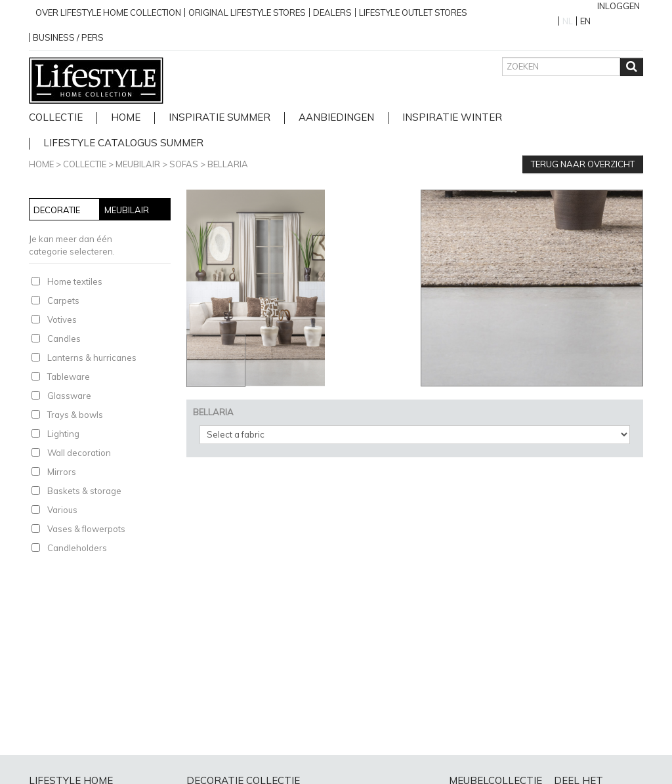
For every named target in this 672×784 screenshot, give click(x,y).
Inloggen (619, 6)
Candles (64, 339)
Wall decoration (79, 453)
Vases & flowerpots (86, 529)
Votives (62, 320)
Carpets (63, 300)
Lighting (63, 434)
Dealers (332, 12)
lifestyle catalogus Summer (123, 143)
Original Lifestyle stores (247, 12)
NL (568, 21)
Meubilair (138, 164)
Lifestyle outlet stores (413, 12)
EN (585, 21)
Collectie (56, 118)
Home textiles (75, 281)
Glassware (69, 396)
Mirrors (62, 472)
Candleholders (77, 548)
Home (41, 164)
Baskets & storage (84, 491)
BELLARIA (228, 164)
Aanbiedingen (336, 118)
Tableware (69, 377)
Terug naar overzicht (583, 164)
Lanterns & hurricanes (92, 358)
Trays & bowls (75, 415)
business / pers (68, 37)
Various (62, 510)
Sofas (184, 164)
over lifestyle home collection (108, 12)
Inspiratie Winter (452, 118)
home (126, 118)
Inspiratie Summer (220, 118)
